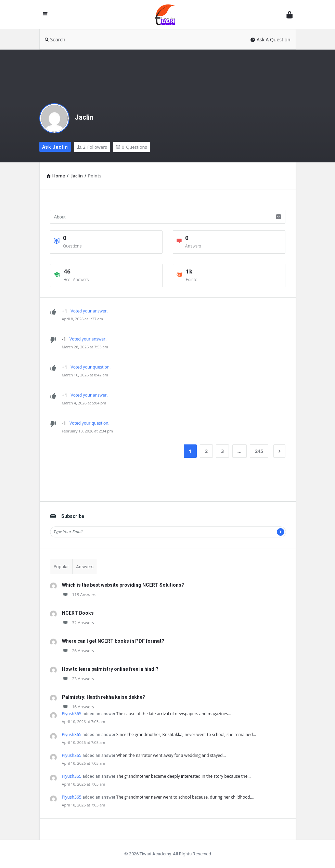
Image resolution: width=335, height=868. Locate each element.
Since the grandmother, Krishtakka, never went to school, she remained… (186, 735)
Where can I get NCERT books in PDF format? (113, 641)
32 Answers (78, 623)
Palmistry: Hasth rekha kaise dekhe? (104, 697)
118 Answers (79, 595)
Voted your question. (91, 367)
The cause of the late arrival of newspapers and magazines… (174, 714)
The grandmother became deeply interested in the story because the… (184, 776)
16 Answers (78, 707)
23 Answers (78, 679)
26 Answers (78, 651)
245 (259, 451)
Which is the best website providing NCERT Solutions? (123, 585)
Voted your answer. (89, 311)
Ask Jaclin (55, 147)
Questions (132, 147)
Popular (61, 567)
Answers (85, 567)
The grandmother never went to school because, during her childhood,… (185, 797)
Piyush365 (72, 714)
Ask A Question (270, 39)
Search (55, 39)
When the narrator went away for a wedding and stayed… (171, 755)
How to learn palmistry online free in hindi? (110, 669)
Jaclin (84, 117)
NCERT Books (78, 613)
